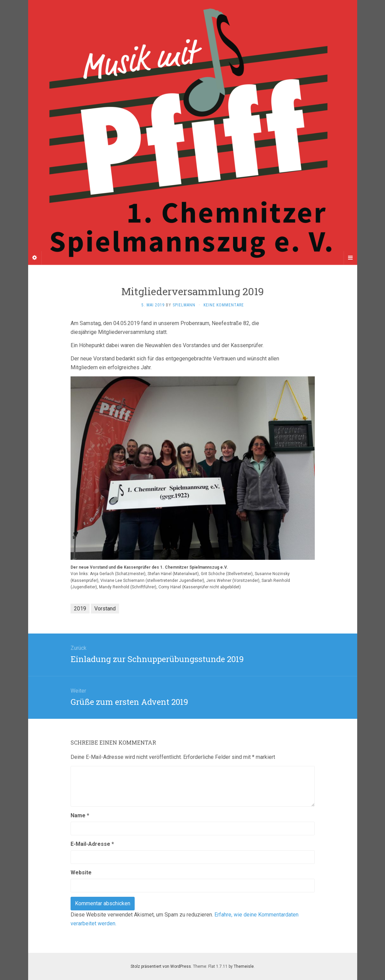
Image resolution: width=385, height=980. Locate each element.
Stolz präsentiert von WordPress (161, 966)
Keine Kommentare (224, 305)
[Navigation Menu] (350, 258)
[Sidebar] (35, 258)
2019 (80, 609)
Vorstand (105, 609)
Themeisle (244, 966)
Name (80, 815)
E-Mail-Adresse (92, 844)
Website (81, 872)
